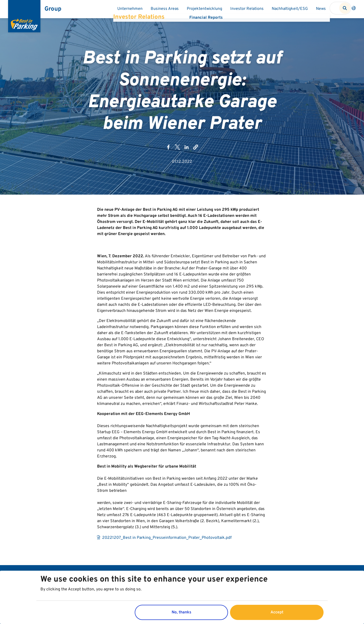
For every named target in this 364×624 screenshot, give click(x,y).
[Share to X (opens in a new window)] (177, 150)
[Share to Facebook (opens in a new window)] (168, 150)
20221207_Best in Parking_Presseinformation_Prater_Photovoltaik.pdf (167, 543)
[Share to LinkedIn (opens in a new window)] (187, 150)
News (321, 9)
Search (345, 8)
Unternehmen (130, 9)
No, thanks (181, 612)
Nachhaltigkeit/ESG (290, 9)
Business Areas (165, 9)
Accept (277, 612)
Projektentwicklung (204, 9)
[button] (196, 150)
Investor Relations (247, 9)
